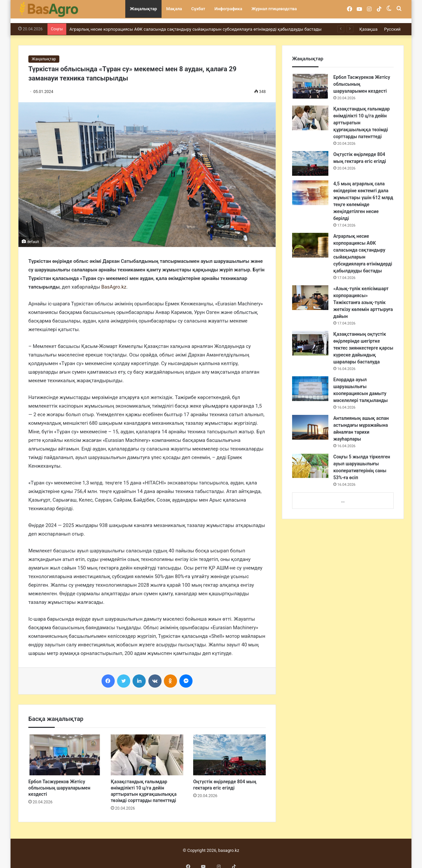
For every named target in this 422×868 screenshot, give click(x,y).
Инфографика (228, 9)
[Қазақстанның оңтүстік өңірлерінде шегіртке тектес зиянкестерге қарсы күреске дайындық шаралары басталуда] (310, 338)
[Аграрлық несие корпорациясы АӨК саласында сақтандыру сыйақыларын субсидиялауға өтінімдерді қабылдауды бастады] (310, 240)
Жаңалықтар (143, 9)
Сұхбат (198, 9)
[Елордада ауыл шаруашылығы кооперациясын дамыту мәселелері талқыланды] (310, 384)
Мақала (174, 9)
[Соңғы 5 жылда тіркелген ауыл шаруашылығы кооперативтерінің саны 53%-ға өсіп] (310, 461)
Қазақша (368, 24)
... (343, 496)
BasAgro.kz (114, 282)
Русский (392, 24)
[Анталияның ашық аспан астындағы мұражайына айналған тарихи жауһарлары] (310, 422)
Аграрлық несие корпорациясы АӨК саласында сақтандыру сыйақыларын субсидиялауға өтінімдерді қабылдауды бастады (196, 24)
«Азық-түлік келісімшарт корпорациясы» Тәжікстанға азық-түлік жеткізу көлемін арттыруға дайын (363, 297)
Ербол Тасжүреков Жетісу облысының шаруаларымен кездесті (59, 783)
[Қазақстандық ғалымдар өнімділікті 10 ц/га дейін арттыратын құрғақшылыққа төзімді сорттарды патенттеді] (147, 750)
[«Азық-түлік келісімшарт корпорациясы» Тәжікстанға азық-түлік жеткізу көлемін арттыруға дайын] (310, 293)
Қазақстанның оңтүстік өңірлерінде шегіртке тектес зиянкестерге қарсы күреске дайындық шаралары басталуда (363, 343)
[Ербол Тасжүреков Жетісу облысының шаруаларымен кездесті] (65, 750)
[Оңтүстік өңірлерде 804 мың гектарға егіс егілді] (229, 750)
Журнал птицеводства (274, 9)
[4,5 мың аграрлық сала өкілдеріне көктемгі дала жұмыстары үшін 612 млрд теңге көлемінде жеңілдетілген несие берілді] (310, 188)
